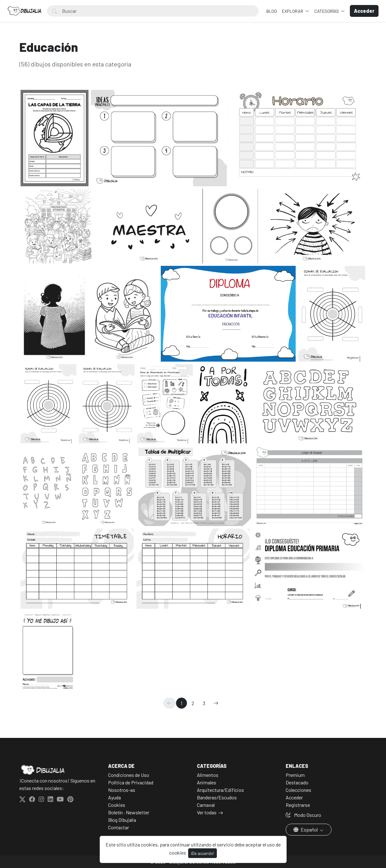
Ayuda (114, 797)
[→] (216, 703)
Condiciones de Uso (129, 775)
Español (306, 829)
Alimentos (208, 775)
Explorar (293, 11)
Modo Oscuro (303, 815)
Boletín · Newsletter (129, 812)
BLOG (272, 11)
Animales (207, 782)
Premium (295, 775)
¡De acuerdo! (203, 853)
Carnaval (206, 805)
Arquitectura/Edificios (220, 790)
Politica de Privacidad (131, 782)
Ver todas (207, 812)
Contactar (119, 827)
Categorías (327, 11)
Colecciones (298, 790)
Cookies (117, 805)
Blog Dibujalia (122, 820)
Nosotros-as (122, 790)
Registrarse (298, 805)
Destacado (297, 782)
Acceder (294, 797)
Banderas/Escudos (217, 797)
